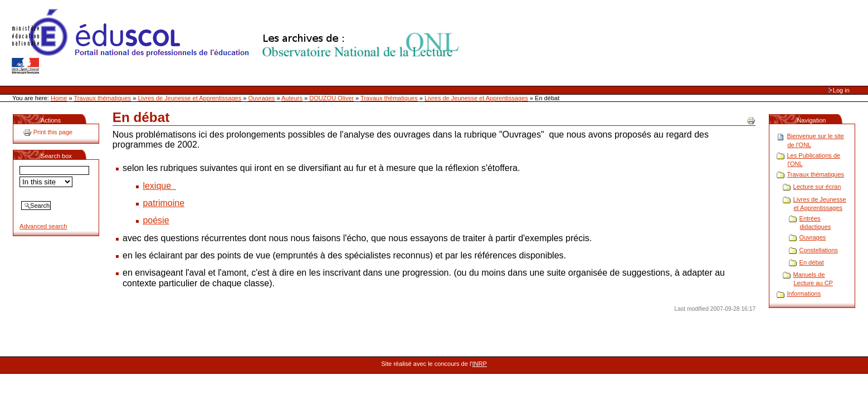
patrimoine (164, 203)
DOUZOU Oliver (331, 98)
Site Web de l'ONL (238, 42)
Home (59, 98)
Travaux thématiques (103, 98)
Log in (841, 90)
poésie (156, 220)
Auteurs (292, 98)
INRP (480, 364)
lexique (159, 186)
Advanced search (43, 226)
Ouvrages (262, 98)
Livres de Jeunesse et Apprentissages (189, 98)
